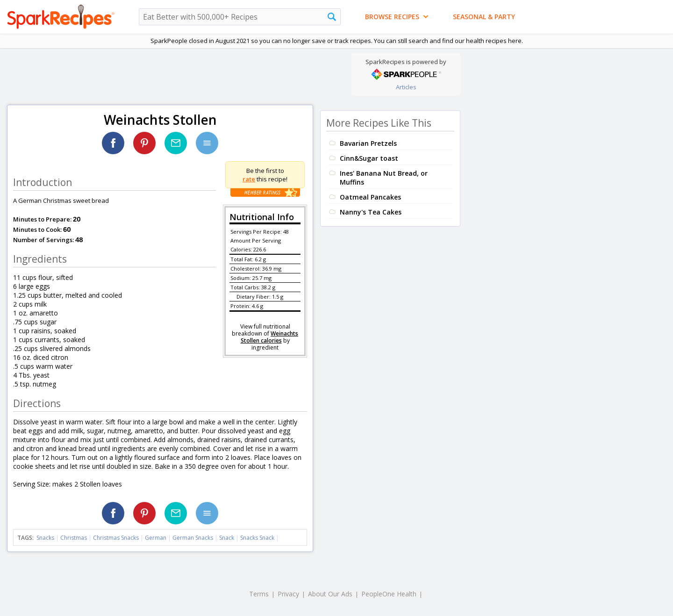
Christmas (74, 538)
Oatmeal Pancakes (370, 197)
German (156, 538)
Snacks (45, 538)
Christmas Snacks (116, 538)
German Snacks (193, 538)
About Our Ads (330, 594)
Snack (227, 538)
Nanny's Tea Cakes (371, 212)
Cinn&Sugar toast (369, 158)
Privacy (288, 594)
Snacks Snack (257, 538)
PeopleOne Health (389, 594)
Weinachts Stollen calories (270, 337)
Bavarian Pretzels (368, 143)
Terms (259, 594)
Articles (406, 87)
